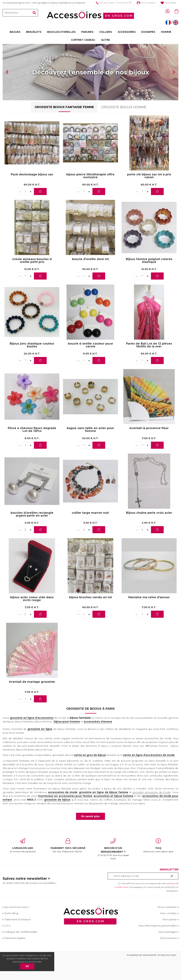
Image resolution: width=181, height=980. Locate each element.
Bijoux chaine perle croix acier (149, 534)
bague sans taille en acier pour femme (90, 451)
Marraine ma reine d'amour (149, 619)
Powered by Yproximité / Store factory (152, 976)
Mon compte (146, 3)
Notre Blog (11, 934)
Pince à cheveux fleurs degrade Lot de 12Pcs (32, 451)
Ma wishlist (168, 3)
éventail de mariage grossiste (32, 703)
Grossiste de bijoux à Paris (90, 730)
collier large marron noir (90, 534)
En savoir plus (90, 838)
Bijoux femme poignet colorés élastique (149, 282)
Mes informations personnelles (158, 947)
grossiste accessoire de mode (152, 813)
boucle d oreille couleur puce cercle (90, 366)
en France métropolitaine (23, 867)
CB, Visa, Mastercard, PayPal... (68, 867)
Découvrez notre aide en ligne (158, 867)
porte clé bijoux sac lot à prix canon (149, 197)
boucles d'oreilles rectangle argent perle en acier (32, 535)
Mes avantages (167, 953)
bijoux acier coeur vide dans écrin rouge (32, 620)
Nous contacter (167, 928)
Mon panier (170, 940)
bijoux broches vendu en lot (90, 619)
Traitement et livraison (17, 940)
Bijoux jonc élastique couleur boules (32, 366)
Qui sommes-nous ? (17, 928)
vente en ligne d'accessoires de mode (149, 776)
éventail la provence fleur (149, 450)
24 (32, 375)
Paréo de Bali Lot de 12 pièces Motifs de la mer (149, 366)
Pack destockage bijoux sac (32, 196)
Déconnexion (168, 959)
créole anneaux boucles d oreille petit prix (32, 282)
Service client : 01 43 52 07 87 (114, 3)
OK (27, 966)
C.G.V (8, 947)
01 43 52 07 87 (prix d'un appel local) (113, 870)
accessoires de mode (63, 813)
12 (32, 290)
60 (32, 206)
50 (90, 290)
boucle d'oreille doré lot (90, 280)
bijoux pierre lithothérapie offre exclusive (90, 197)
